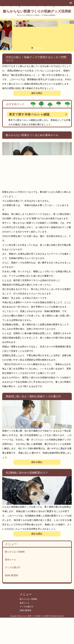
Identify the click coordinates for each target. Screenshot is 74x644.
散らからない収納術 (15, 552)
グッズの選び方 (13, 567)
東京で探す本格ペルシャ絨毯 (29, 114)
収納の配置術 (12, 575)
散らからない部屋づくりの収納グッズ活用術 (37, 11)
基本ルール (10, 560)
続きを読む (37, 93)
